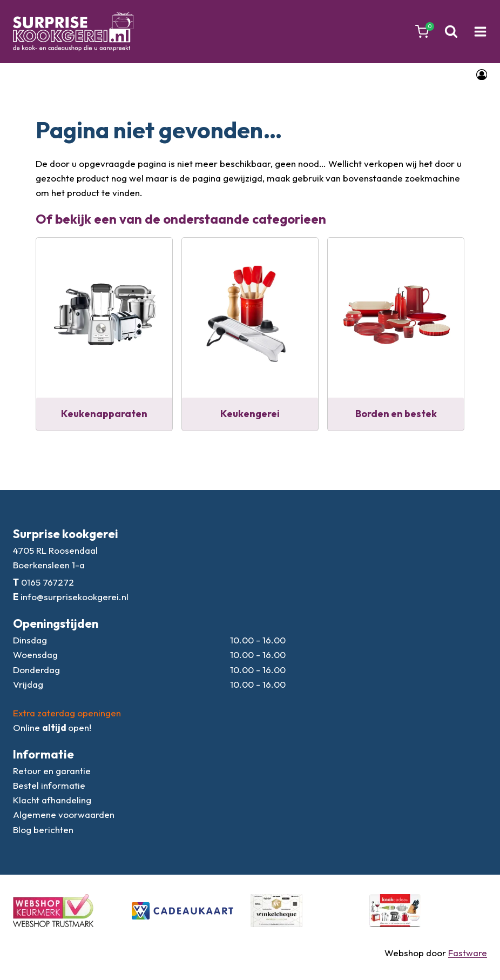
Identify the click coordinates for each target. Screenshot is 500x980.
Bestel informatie (49, 785)
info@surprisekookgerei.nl (75, 597)
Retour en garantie (52, 771)
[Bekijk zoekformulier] (451, 32)
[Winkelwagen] (422, 32)
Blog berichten (43, 830)
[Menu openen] (480, 32)
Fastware (468, 953)
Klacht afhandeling (52, 800)
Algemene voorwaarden (64, 814)
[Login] (482, 74)
